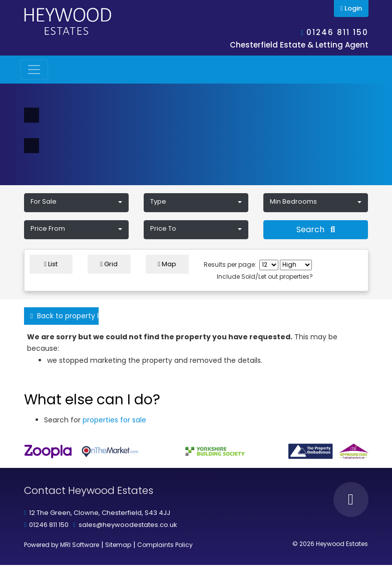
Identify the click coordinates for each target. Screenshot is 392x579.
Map (167, 264)
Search (316, 229)
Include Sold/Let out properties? (265, 276)
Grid (109, 264)
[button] (76, 203)
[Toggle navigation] (34, 70)
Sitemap (118, 545)
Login (351, 8)
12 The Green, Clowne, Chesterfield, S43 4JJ (100, 513)
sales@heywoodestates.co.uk (128, 525)
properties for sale (114, 420)
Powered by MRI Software (62, 545)
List (51, 264)
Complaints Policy (165, 545)
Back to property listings (65, 316)
